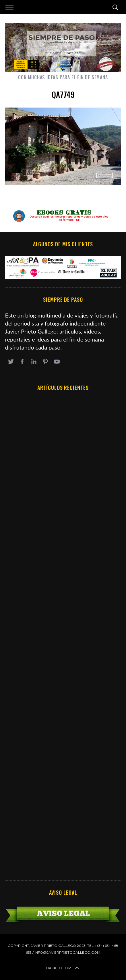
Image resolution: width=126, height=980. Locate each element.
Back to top (63, 968)
